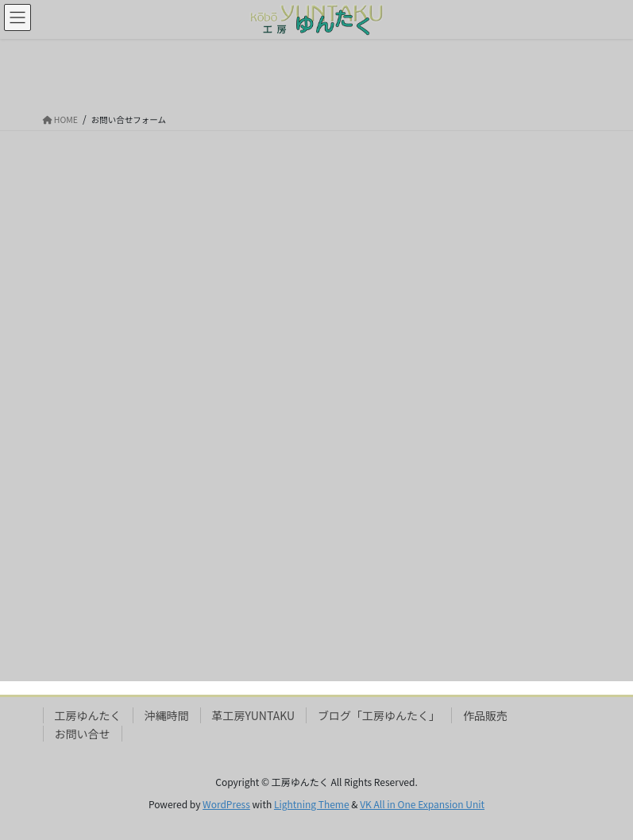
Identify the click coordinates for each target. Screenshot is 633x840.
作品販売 (485, 715)
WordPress (226, 804)
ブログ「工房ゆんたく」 (379, 715)
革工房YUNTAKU (254, 715)
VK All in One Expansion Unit (422, 804)
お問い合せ (83, 734)
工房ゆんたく (88, 715)
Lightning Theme (312, 804)
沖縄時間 (167, 715)
